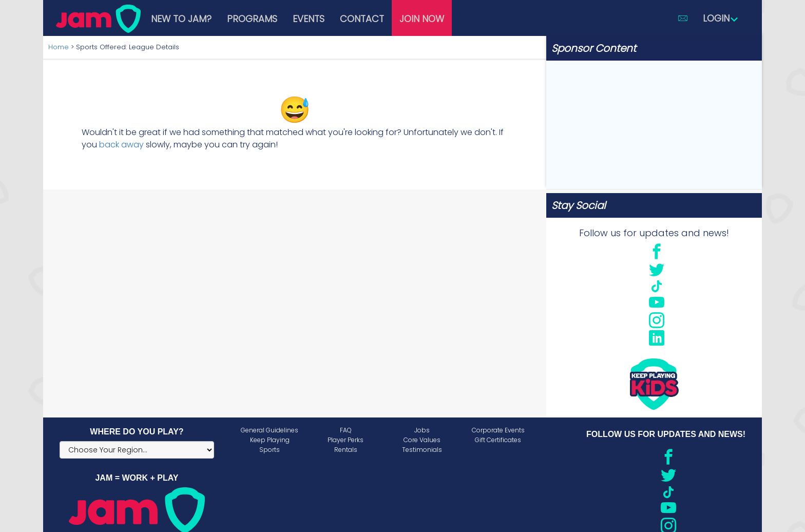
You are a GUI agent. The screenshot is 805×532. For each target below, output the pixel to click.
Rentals (346, 450)
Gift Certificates (498, 440)
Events (309, 19)
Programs (252, 19)
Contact (362, 19)
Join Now (422, 19)
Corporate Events (498, 430)
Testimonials (422, 450)
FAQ (346, 430)
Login (721, 18)
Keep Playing (270, 440)
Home (59, 47)
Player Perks (346, 440)
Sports (270, 450)
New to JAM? (181, 19)
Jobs (422, 430)
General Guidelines (270, 430)
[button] (683, 18)
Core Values (422, 440)
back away (121, 145)
